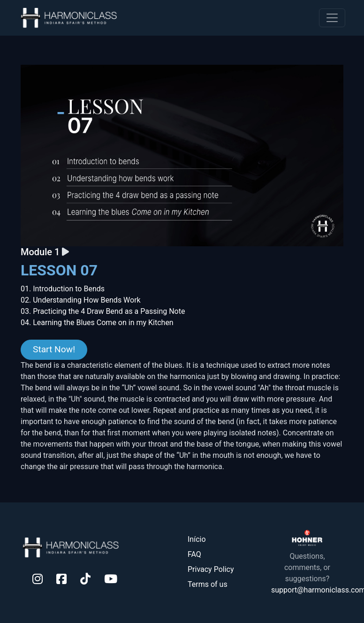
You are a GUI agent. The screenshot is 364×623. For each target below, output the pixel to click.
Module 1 (41, 252)
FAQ (194, 554)
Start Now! (54, 349)
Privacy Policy (211, 569)
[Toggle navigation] (332, 18)
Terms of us (208, 584)
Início (197, 539)
